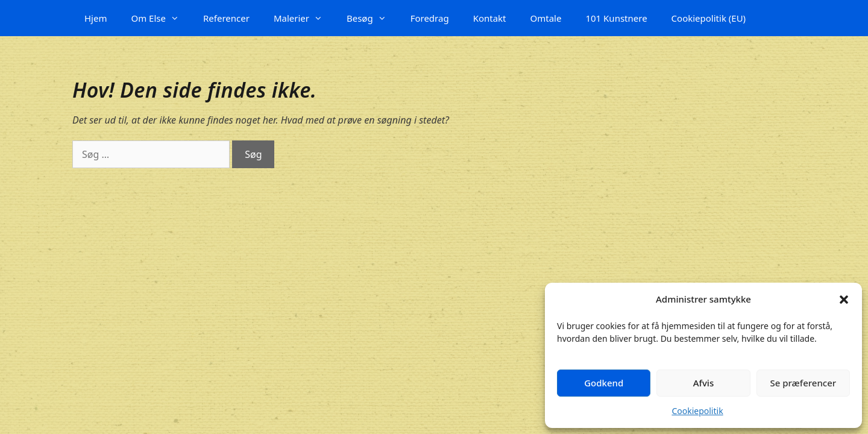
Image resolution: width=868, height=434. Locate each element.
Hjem (96, 18)
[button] (844, 300)
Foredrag (430, 18)
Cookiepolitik (697, 411)
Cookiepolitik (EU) (709, 18)
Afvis (703, 383)
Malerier (304, 18)
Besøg (373, 18)
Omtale (546, 18)
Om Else (161, 18)
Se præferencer (803, 383)
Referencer (226, 18)
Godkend (604, 383)
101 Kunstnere (616, 18)
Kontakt (490, 18)
